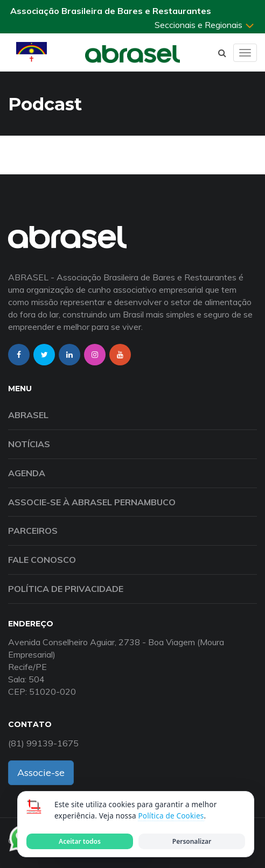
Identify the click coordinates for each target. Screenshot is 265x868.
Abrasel (28, 415)
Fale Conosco (42, 560)
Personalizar (192, 841)
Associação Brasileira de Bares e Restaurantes (111, 11)
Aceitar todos (80, 841)
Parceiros (33, 531)
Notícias (29, 444)
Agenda (27, 473)
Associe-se (41, 772)
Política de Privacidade (66, 589)
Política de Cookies (171, 816)
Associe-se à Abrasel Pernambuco (92, 502)
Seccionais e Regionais (205, 25)
